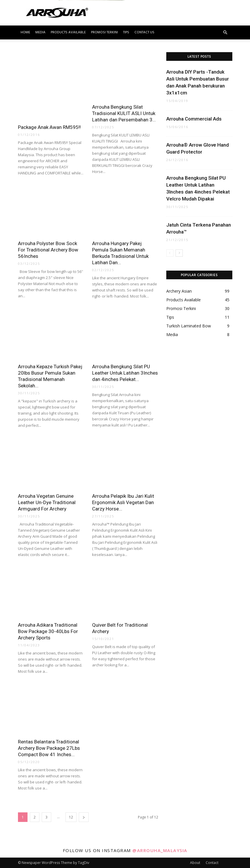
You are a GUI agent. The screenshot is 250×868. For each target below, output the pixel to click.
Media (40, 32)
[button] (225, 33)
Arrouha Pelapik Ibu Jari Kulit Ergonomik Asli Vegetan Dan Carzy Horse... (123, 502)
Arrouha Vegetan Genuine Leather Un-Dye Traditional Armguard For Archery (47, 502)
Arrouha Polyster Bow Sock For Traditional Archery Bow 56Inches (48, 250)
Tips (126, 32)
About (195, 863)
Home (25, 32)
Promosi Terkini (104, 32)
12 (71, 817)
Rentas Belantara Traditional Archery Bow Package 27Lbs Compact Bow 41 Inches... (49, 748)
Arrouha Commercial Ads (195, 119)
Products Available (68, 32)
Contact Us (144, 32)
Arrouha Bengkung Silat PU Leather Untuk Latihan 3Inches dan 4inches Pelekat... (125, 373)
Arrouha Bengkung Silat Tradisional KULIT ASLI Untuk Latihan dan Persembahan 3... (124, 113)
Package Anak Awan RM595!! (49, 127)
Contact (212, 863)
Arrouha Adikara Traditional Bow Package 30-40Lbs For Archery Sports (48, 631)
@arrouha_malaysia (160, 850)
